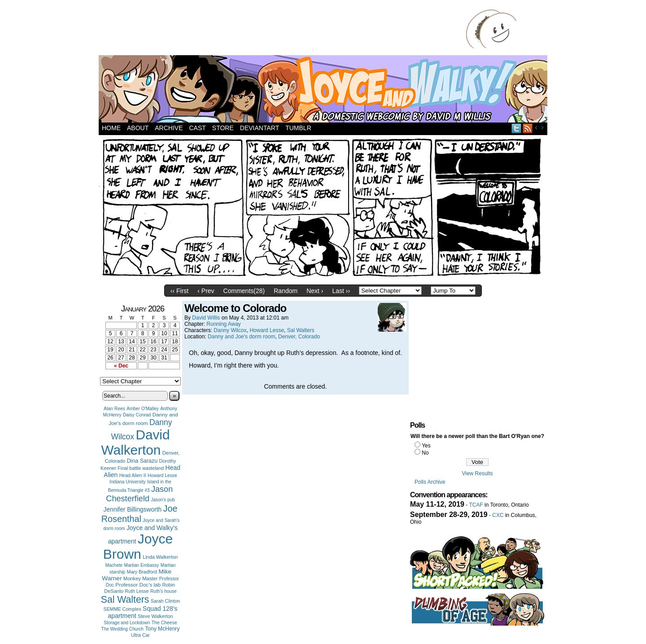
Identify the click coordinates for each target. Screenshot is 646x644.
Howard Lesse (162, 475)
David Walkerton (136, 442)
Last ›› (341, 291)
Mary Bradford (142, 572)
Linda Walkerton (160, 557)
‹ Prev (206, 291)
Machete (114, 565)
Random (286, 291)
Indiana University (127, 482)
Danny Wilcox (230, 330)
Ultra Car (140, 635)
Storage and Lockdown (127, 623)
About (138, 128)
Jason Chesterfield (139, 494)
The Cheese (164, 623)
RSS (528, 128)
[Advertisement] (284, 29)
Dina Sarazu (142, 461)
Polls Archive (430, 482)
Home (111, 128)
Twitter (517, 128)
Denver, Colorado (299, 337)
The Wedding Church (122, 629)
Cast (197, 128)
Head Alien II (133, 475)
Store (223, 128)
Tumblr (298, 128)
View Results (477, 473)
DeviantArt (260, 128)
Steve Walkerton (155, 616)
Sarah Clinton (165, 601)
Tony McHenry (162, 629)
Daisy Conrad (137, 415)
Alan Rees (114, 409)
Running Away (224, 324)
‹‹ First (179, 291)
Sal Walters (125, 599)
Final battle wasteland (141, 468)
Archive (169, 128)
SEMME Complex (122, 609)
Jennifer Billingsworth (133, 510)
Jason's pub (163, 500)
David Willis (206, 318)
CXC (498, 515)
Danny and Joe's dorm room (241, 337)
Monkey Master (141, 578)
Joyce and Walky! (324, 90)
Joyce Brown (138, 546)
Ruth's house (164, 591)
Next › (315, 291)
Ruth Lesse (137, 591)
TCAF (476, 505)
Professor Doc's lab (138, 585)
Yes (426, 446)
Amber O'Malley (143, 409)
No (425, 453)
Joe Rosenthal (140, 514)
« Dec (121, 366)
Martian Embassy (142, 565)
